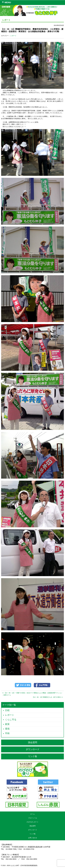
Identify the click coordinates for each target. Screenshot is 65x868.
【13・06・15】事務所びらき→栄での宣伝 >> (48, 697)
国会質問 (33, 742)
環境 (7, 729)
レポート (13, 36)
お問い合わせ (33, 838)
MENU (6, 2)
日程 (7, 710)
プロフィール (33, 818)
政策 (7, 724)
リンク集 (33, 756)
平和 (7, 733)
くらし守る (11, 720)
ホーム (32, 814)
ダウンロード (33, 749)
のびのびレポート (33, 822)
